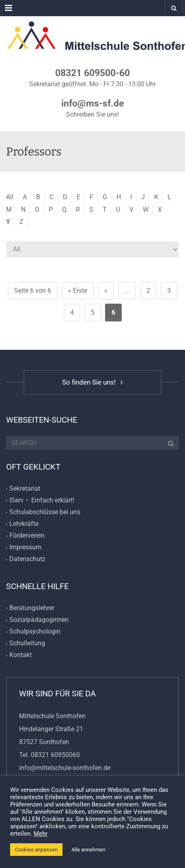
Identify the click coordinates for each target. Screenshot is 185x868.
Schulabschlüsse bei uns (45, 512)
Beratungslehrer (32, 608)
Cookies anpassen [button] (36, 850)
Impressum (25, 548)
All (10, 197)
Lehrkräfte (24, 524)
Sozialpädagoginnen (39, 620)
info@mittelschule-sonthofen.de (65, 768)
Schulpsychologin (35, 631)
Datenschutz (27, 559)
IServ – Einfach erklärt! (42, 500)
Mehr (41, 834)
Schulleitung (27, 643)
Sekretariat (25, 488)
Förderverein (27, 536)
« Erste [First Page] (78, 290)
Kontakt (20, 655)
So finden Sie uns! (92, 382)
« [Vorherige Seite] (106, 290)
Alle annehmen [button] (88, 850)
